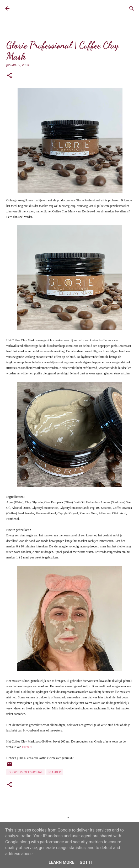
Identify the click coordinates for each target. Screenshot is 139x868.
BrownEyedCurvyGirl (36, 9)
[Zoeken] (132, 8)
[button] (9, 76)
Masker (55, 772)
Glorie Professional (25, 772)
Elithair (27, 747)
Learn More (61, 862)
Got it (86, 862)
